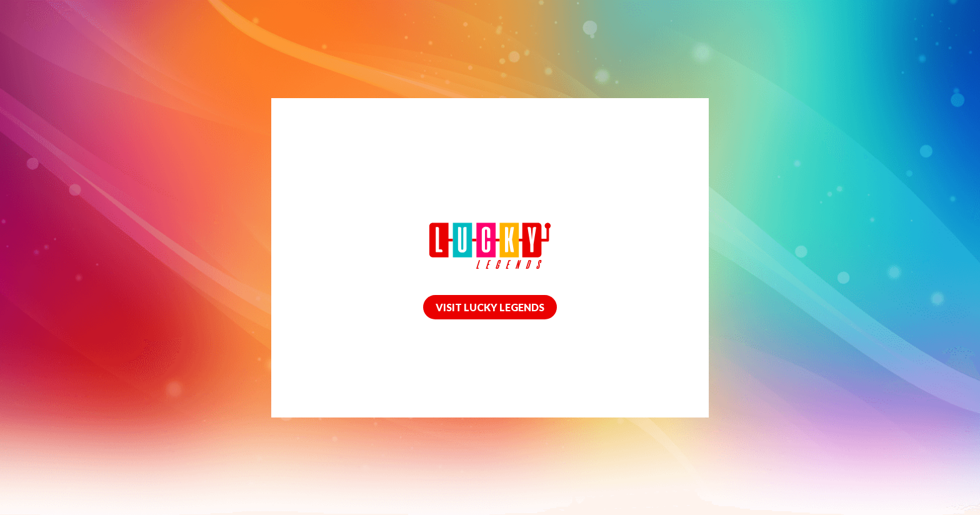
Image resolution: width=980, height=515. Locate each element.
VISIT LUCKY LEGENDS (490, 307)
